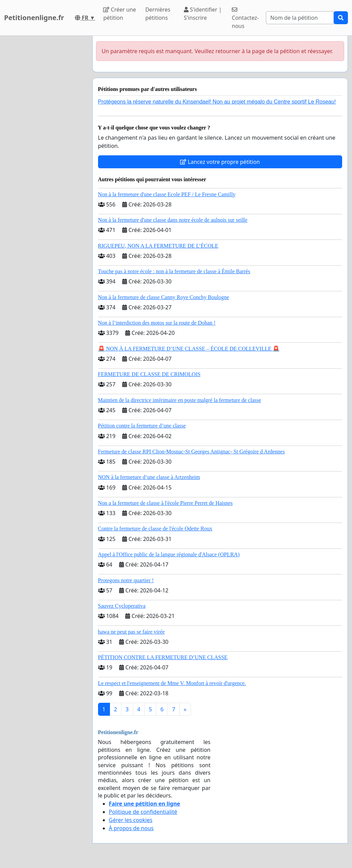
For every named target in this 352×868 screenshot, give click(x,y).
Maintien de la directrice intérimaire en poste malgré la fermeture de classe (180, 400)
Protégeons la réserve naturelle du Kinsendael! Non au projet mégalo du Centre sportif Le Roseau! (217, 102)
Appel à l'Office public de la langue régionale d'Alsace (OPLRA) (169, 554)
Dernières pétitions (158, 14)
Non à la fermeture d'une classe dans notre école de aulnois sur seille (173, 220)
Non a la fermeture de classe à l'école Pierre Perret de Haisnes (165, 503)
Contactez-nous (245, 18)
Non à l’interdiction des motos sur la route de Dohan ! (157, 323)
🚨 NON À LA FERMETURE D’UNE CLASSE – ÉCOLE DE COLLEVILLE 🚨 (189, 349)
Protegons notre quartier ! (126, 580)
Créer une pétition (119, 14)
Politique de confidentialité (143, 812)
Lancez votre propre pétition (220, 162)
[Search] (300, 18)
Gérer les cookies (131, 820)
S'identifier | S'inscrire (203, 14)
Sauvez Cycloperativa (122, 606)
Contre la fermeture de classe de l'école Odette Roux (155, 529)
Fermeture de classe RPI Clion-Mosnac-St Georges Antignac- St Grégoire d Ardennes (191, 452)
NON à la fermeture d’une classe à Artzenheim (149, 477)
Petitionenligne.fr (34, 18)
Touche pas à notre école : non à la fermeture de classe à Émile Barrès (174, 271)
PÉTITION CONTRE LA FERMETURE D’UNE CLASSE (163, 657)
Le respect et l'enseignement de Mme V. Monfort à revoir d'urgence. (172, 683)
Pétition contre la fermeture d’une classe (142, 426)
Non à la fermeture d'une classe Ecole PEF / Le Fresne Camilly (167, 194)
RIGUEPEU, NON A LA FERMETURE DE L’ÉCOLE (158, 246)
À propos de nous (131, 828)
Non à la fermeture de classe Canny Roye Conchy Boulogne (164, 297)
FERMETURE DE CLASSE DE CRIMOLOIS (149, 374)
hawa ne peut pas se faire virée (131, 632)
